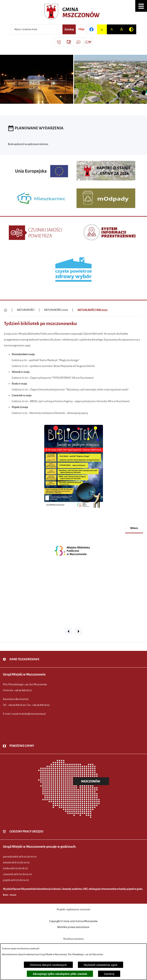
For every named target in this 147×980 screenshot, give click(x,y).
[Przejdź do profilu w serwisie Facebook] (92, 29)
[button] (141, 6)
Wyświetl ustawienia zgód (101, 965)
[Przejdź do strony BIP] (81, 29)
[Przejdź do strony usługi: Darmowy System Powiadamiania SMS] (78, 42)
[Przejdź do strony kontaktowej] (59, 42)
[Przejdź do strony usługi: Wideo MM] (88, 42)
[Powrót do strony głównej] (6, 310)
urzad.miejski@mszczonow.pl (29, 714)
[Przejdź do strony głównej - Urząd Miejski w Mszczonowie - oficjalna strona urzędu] (73, 13)
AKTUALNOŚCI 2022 (56, 310)
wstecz (134, 528)
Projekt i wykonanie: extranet (73, 909)
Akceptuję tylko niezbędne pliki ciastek (60, 974)
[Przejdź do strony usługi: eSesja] (69, 42)
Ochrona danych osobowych (48, 965)
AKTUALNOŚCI (26, 310)
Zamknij (109, 974)
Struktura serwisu (73, 939)
